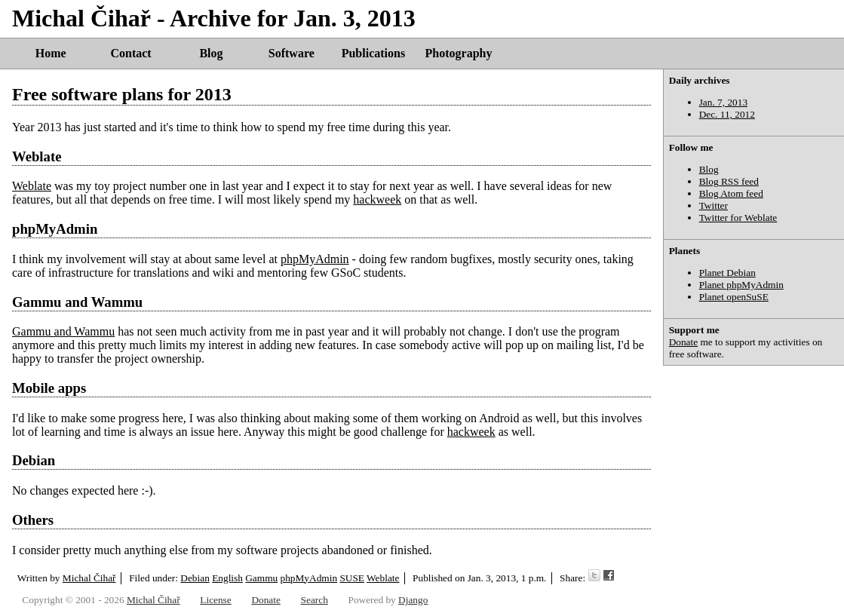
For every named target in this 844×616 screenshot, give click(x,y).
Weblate (37, 156)
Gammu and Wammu (77, 302)
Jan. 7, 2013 (723, 102)
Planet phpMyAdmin (741, 285)
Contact (130, 53)
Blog (211, 53)
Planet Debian (727, 273)
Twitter (714, 205)
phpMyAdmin (55, 229)
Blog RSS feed (729, 181)
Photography (459, 53)
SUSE (352, 578)
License (215, 600)
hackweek (377, 199)
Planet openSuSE (734, 297)
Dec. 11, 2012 (727, 114)
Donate (684, 342)
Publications (373, 53)
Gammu (261, 578)
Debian (195, 578)
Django (413, 600)
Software (292, 53)
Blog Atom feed (731, 193)
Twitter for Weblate (738, 218)
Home (51, 53)
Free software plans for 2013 (122, 94)
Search (315, 600)
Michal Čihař (89, 578)
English (227, 578)
